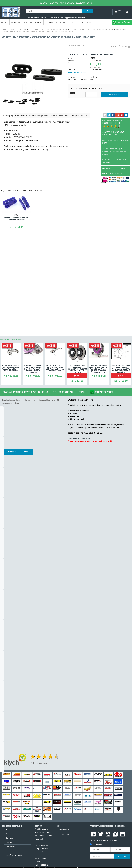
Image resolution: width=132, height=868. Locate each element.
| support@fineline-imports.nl (74, 18)
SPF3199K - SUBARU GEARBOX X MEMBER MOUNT (15, 220)
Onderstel (28, 22)
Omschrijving (8, 116)
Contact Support (102, 307)
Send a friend (64, 116)
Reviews (53, 116)
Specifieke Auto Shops (81, 22)
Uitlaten (38, 22)
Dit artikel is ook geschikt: (39, 116)
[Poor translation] (18, 801)
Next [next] (26, 367)
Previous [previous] (12, 367)
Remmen (5, 22)
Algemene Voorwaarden (9, 783)
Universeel (64, 22)
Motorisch (16, 22)
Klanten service (64, 745)
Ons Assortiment (64, 749)
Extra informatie (21, 116)
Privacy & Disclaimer (75, 783)
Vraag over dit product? (80, 116)
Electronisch (51, 22)
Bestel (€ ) (115, 94)
